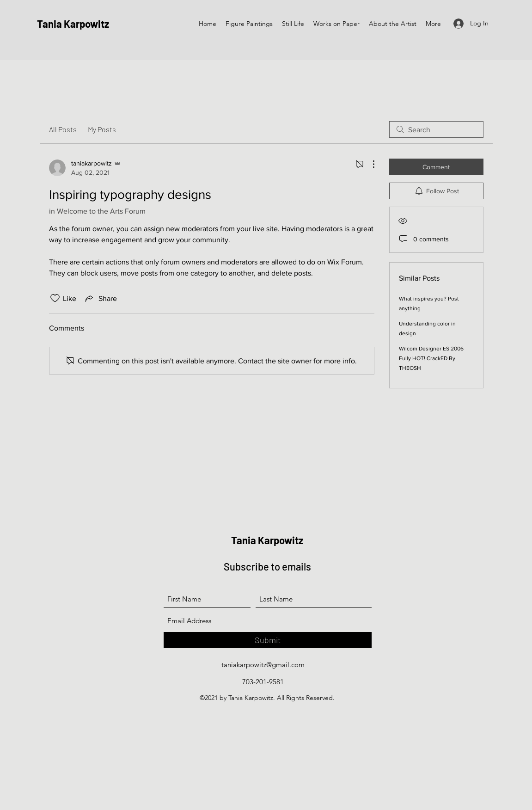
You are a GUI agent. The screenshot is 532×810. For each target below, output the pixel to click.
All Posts (63, 129)
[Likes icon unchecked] (55, 298)
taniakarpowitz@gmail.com (263, 665)
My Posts (102, 129)
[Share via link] (100, 298)
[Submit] (268, 640)
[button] (249, 24)
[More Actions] (369, 164)
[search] (436, 129)
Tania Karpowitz (73, 24)
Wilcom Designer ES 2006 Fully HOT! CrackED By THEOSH (431, 358)
